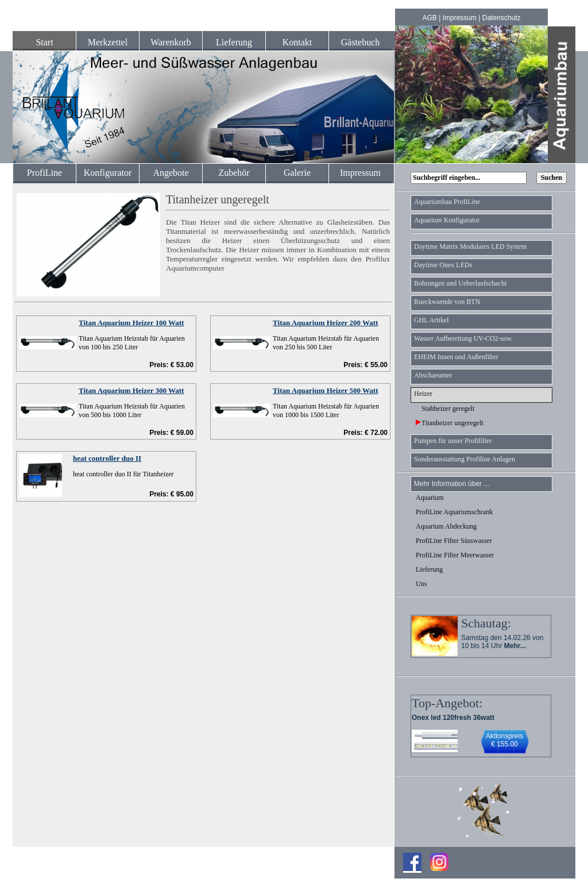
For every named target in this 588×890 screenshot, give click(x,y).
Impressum (460, 18)
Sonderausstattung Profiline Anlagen (465, 459)
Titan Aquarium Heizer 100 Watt (131, 323)
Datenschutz (502, 18)
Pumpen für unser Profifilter (453, 441)
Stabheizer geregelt (445, 409)
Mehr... (515, 646)
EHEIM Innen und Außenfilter (456, 357)
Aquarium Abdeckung (446, 526)
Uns (421, 584)
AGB (430, 18)
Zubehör (234, 173)
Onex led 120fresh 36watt (453, 718)
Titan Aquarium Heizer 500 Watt (325, 390)
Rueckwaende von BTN (447, 302)
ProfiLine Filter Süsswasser (454, 541)
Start (44, 42)
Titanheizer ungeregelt (450, 423)
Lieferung (234, 42)
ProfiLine (45, 173)
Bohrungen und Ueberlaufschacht (460, 283)
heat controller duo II (107, 458)
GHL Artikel (432, 320)
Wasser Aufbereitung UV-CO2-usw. (463, 338)
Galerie (297, 173)
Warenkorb (171, 42)
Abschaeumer (433, 375)
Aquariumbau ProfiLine (447, 202)
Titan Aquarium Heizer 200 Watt (325, 323)
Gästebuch (361, 42)
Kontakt (297, 42)
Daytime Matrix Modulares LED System (470, 246)
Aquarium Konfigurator (447, 220)
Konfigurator (108, 173)
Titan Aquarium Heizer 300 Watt (131, 390)
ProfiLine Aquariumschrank (454, 512)
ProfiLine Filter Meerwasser (455, 555)
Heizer (423, 394)
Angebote (171, 173)
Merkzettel (108, 42)
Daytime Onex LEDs (443, 265)
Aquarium (430, 498)
